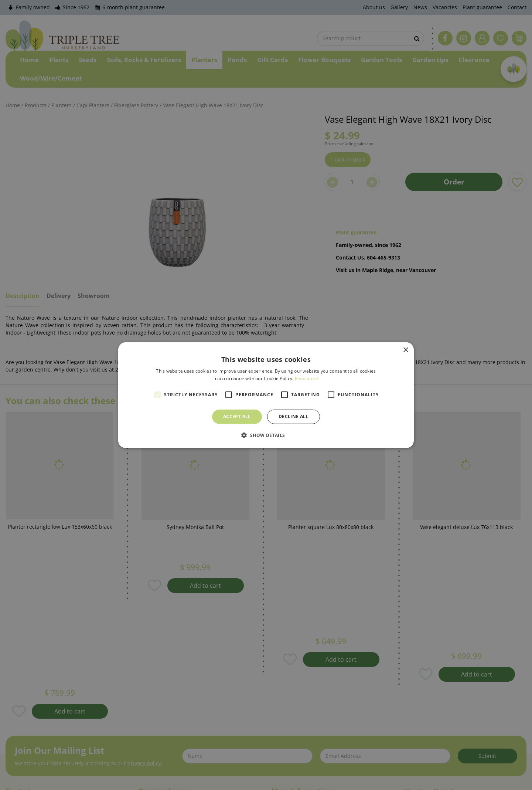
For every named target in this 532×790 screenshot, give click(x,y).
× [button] (405, 350)
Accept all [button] (237, 416)
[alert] (266, 395)
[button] (266, 435)
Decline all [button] (294, 416)
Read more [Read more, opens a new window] (307, 378)
